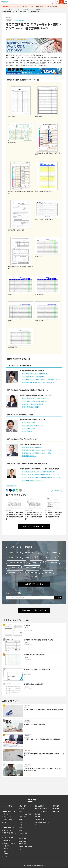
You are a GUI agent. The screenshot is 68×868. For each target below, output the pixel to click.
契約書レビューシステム (15, 572)
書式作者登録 (22, 844)
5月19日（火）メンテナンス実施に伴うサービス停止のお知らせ (40, 6)
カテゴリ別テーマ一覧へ (34, 584)
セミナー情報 (22, 838)
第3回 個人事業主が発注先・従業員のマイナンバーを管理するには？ (41, 379)
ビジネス (6, 814)
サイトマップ (55, 811)
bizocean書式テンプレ (9, 811)
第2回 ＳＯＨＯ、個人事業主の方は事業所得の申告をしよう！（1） (41, 475)
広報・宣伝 (23, 817)
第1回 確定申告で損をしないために (32, 447)
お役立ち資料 (22, 806)
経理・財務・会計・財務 (10, 834)
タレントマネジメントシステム (17, 562)
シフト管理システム (14, 567)
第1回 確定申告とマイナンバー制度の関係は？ (35, 374)
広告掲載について (40, 819)
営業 (21, 811)
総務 (21, 819)
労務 (21, 825)
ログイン (57, 2)
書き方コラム (7, 830)
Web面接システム (53, 562)
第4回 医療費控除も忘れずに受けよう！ (33, 480)
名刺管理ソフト (29, 557)
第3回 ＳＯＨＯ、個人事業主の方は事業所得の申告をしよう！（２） (41, 478)
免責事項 (38, 814)
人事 (21, 828)
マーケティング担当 (26, 814)
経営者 (22, 809)
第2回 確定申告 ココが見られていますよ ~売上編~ (37, 450)
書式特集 (9, 20)
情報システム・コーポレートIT (10, 852)
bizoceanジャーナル (8, 827)
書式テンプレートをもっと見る (34, 526)
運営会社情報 (39, 806)
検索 (58, 598)
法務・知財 (7, 840)
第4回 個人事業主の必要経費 (31, 407)
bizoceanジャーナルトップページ (34, 610)
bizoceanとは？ (23, 841)
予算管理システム (36, 562)
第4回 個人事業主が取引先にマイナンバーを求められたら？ (39, 382)
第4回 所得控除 (27, 431)
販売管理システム (13, 557)
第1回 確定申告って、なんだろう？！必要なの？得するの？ (39, 472)
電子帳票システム (13, 552)
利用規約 (38, 817)
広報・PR (6, 846)
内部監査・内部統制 (9, 843)
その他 (5, 856)
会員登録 (62, 2)
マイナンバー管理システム (50, 552)
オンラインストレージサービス (48, 557)
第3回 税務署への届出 (29, 428)
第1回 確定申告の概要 (29, 423)
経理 (21, 830)
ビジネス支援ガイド (19, 20)
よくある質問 (55, 806)
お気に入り (58, 490)
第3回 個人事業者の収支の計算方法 (33, 404)
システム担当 (24, 833)
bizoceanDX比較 (7, 806)
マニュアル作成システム (32, 567)
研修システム (48, 572)
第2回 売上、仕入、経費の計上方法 (33, 426)
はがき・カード (8, 819)
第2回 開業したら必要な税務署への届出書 (34, 401)
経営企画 (6, 849)
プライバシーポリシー (41, 811)
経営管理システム (33, 572)
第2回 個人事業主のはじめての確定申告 (33, 377)
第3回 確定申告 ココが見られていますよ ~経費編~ (37, 453)
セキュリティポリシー (41, 809)
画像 (5, 822)
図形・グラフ (7, 817)
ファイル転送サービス (31, 552)
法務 (21, 822)
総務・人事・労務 (8, 838)
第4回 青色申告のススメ (29, 456)
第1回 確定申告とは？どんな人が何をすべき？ (36, 398)
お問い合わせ (55, 809)
